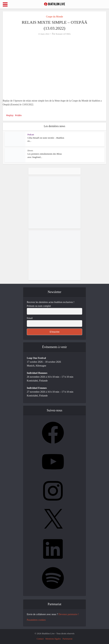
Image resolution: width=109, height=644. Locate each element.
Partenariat (67, 639)
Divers (30, 151)
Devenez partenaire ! (69, 614)
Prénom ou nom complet (39, 306)
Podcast (31, 135)
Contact (40, 639)
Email (30, 318)
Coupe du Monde (54, 17)
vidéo (19, 115)
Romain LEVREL (63, 34)
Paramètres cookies (36, 620)
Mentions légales (53, 639)
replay (11, 115)
